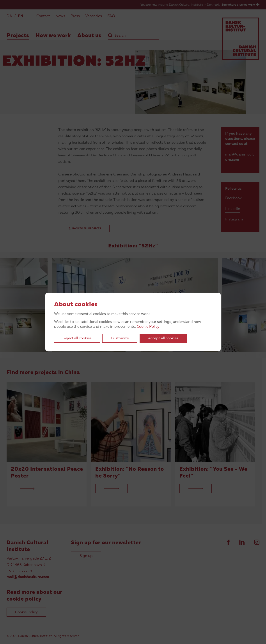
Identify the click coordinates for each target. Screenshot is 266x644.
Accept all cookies (163, 338)
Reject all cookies (77, 338)
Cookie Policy (148, 327)
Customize (120, 338)
